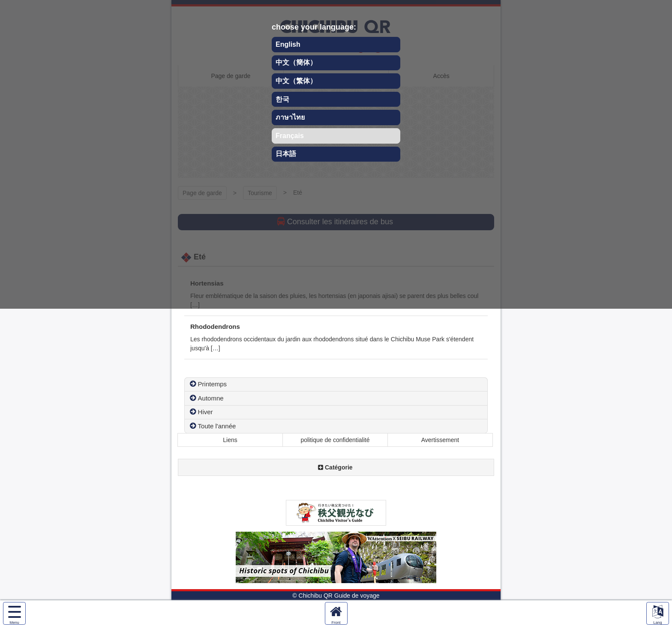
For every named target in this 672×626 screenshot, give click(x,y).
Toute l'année (217, 426)
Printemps (213, 384)
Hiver (205, 412)
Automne (211, 398)
